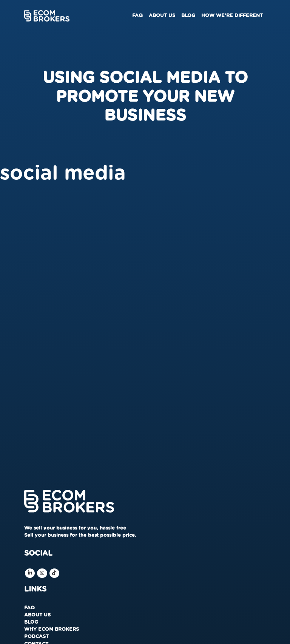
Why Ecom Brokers (52, 629)
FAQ (137, 16)
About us (162, 16)
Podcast (36, 637)
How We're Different (232, 16)
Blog (188, 16)
